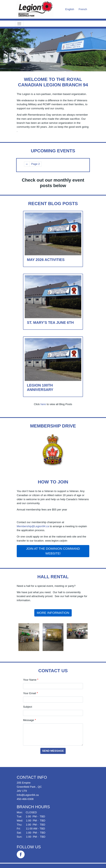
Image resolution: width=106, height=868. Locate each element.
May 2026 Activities (46, 260)
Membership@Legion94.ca (33, 526)
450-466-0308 (25, 799)
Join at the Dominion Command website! (53, 551)
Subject (28, 707)
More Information (53, 613)
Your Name (30, 680)
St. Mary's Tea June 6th (50, 323)
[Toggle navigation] (19, 24)
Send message (53, 751)
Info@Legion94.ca (28, 795)
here (43, 404)
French (83, 9)
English (70, 9)
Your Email (30, 693)
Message (29, 720)
